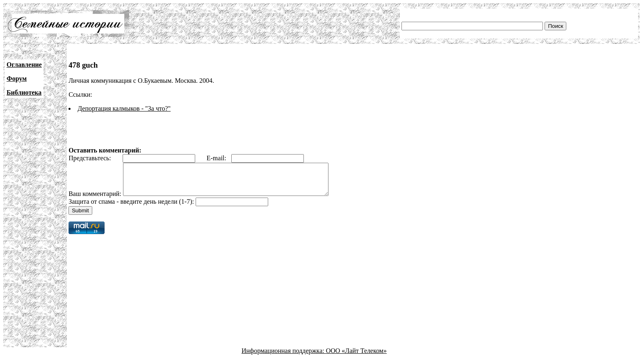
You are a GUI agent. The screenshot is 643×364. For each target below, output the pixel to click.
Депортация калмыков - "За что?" (124, 108)
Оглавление (24, 65)
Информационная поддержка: (284, 357)
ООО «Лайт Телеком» (356, 357)
